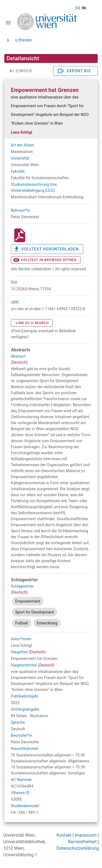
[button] (80, 8)
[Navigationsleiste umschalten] (8, 23)
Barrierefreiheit (82, 842)
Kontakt (64, 835)
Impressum (86, 835)
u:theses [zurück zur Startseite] (23, 40)
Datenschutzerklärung (78, 848)
